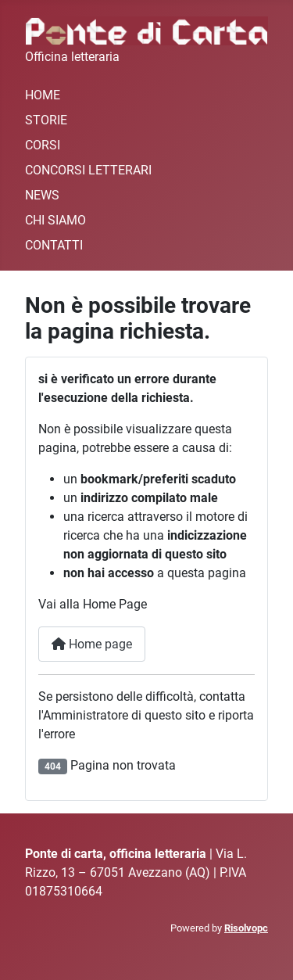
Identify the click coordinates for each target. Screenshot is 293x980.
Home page (92, 644)
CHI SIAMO (55, 220)
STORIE (46, 120)
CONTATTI (54, 245)
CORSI (43, 145)
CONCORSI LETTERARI (88, 170)
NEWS (42, 195)
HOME (43, 95)
